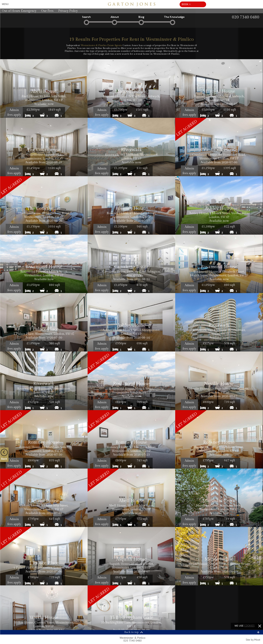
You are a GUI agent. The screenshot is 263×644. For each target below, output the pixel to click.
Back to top (131, 632)
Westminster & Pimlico (133, 639)
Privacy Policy (68, 11)
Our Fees (47, 11)
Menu (5, 4)
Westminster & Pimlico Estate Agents (101, 45)
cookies (249, 626)
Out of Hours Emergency (19, 11)
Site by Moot (253, 640)
